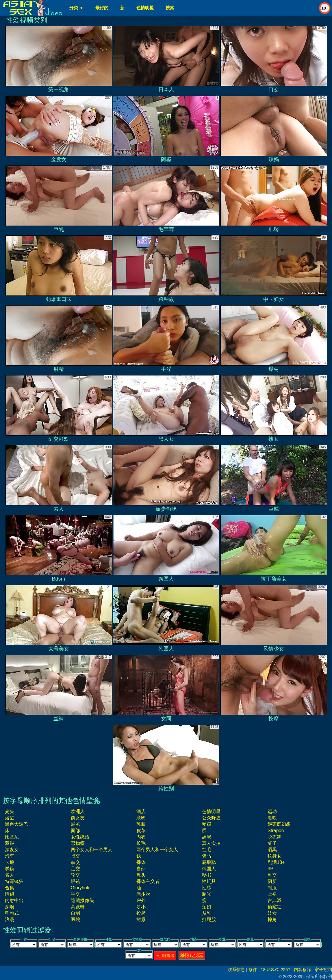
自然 (141, 869)
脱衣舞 (274, 837)
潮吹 (272, 818)
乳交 (272, 875)
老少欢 (143, 894)
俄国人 (209, 869)
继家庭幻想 (279, 824)
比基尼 (12, 837)
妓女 (272, 913)
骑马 (207, 856)
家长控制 (323, 969)
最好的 (102, 8)
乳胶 (141, 824)
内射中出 (14, 900)
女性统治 (80, 837)
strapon (276, 831)
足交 (75, 869)
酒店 (141, 811)
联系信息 (236, 969)
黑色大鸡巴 (16, 824)
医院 (75, 919)
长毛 (141, 843)
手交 (75, 894)
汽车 (10, 856)
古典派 (274, 900)
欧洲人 (78, 811)
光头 (10, 811)
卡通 (10, 862)
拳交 (75, 862)
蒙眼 (10, 843)
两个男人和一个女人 (157, 850)
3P (270, 869)
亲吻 (141, 818)
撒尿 (141, 919)
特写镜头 (14, 881)
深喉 (10, 907)
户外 (141, 900)
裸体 (141, 862)
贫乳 (207, 913)
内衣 (141, 837)
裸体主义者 (148, 881)
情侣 (10, 894)
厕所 (272, 881)
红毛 (207, 850)
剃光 (207, 894)
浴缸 (10, 818)
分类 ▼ (76, 8)
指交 (75, 856)
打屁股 (209, 919)
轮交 (75, 875)
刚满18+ (276, 862)
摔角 (272, 919)
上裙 (272, 894)
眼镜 (75, 881)
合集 (10, 888)
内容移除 (303, 969)
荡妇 (207, 907)
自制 (75, 913)
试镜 (10, 869)
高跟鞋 (78, 907)
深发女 (12, 850)
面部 (75, 831)
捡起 (141, 913)
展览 (75, 824)
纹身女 (274, 856)
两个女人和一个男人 (92, 850)
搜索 (170, 8)
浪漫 (10, 919)
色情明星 (145, 8)
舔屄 (207, 837)
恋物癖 (78, 843)
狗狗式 (12, 913)
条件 (253, 969)
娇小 (141, 907)
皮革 (141, 831)
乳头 (141, 875)
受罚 (207, 824)
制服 (272, 888)
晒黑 (272, 850)
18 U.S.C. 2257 (276, 969)
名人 (10, 875)
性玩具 (209, 881)
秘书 (207, 875)
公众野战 (211, 818)
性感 (207, 888)
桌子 (272, 843)
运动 (272, 811)
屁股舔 (209, 862)
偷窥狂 (274, 907)
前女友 (78, 818)
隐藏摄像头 (82, 900)
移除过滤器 (192, 955)
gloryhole (81, 888)
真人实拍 (211, 843)
